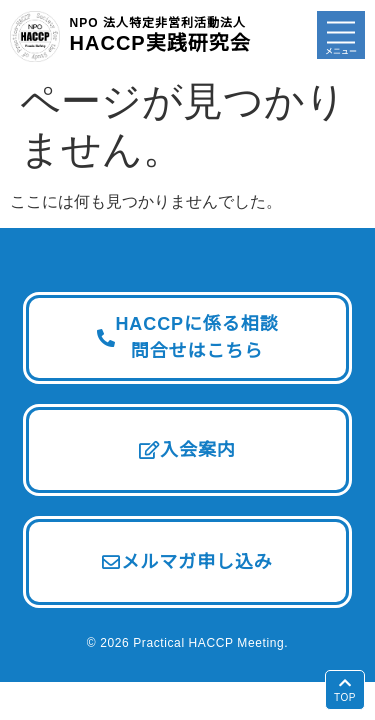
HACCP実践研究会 (160, 34)
